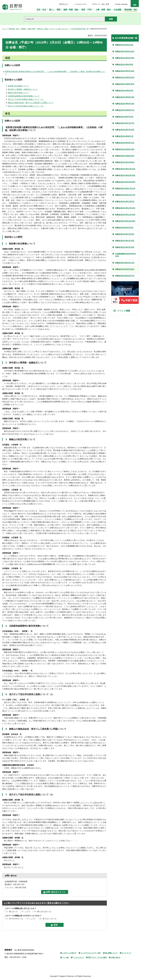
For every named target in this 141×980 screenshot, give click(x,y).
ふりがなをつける (80, 4)
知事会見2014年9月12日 (125, 143)
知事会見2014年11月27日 (125, 195)
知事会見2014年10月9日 (125, 162)
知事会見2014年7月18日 (125, 130)
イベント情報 (123, 311)
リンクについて (78, 957)
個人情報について (111, 953)
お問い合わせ (116, 957)
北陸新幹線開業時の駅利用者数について (24, 96)
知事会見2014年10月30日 (125, 182)
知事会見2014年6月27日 (125, 110)
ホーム (5, 29)
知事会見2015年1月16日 (125, 234)
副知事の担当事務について (18, 86)
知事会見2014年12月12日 (125, 208)
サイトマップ (126, 953)
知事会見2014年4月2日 (124, 45)
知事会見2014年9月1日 (124, 136)
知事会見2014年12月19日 (125, 215)
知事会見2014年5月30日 (125, 84)
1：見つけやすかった (15, 919)
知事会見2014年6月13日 (125, 97)
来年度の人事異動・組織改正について (23, 89)
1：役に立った (12, 911)
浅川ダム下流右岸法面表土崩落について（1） (26, 99)
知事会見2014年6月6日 (124, 91)
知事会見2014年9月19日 (125, 149)
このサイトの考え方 (69, 953)
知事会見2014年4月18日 (125, 58)
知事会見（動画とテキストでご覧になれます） (53, 29)
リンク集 (65, 957)
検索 (135, 5)
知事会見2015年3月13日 (125, 263)
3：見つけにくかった (48, 919)
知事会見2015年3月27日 (125, 276)
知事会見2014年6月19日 (125, 104)
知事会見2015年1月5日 (124, 228)
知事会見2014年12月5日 (125, 202)
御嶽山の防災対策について (18, 93)
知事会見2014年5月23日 (125, 78)
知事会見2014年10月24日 (125, 175)
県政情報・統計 (14, 29)
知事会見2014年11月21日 (125, 188)
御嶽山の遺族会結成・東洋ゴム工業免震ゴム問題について (31, 103)
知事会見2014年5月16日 (125, 71)
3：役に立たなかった (43, 911)
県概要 (23, 29)
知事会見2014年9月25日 (125, 156)
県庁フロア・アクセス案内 (97, 957)
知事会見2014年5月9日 (124, 65)
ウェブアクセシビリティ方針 (91, 953)
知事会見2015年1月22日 (125, 241)
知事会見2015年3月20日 (125, 269)
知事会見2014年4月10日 (125, 51)
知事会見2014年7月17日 (125, 123)
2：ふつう (26, 911)
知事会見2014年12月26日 (125, 221)
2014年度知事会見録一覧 (80, 29)
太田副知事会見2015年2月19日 (126, 255)
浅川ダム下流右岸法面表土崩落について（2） (26, 106)
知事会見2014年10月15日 (125, 169)
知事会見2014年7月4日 (124, 117)
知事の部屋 (31, 29)
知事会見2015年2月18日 (125, 247)
